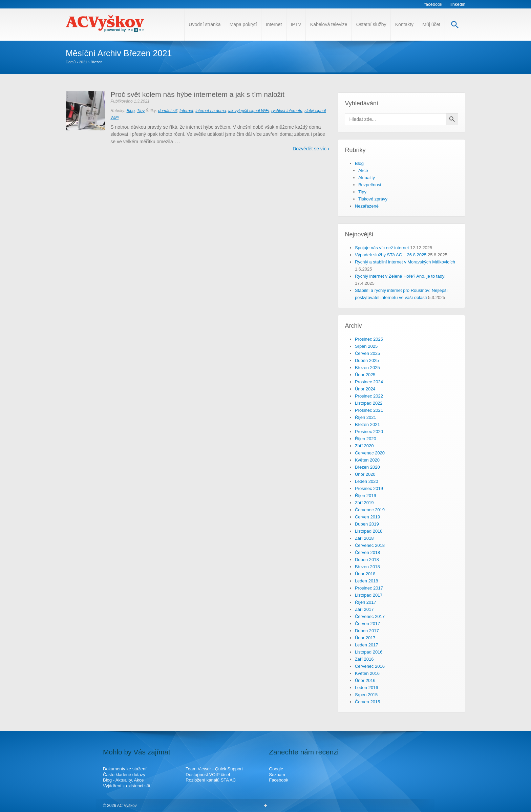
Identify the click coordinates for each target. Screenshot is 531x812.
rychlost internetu (287, 111)
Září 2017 (364, 609)
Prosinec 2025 (369, 339)
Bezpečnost (370, 185)
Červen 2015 (367, 702)
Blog (131, 111)
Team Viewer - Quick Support (214, 769)
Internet (274, 24)
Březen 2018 (367, 567)
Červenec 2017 (370, 616)
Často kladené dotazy (124, 775)
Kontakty (404, 24)
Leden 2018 (367, 581)
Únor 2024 (365, 389)
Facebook (279, 780)
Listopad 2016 (369, 652)
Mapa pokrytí (243, 24)
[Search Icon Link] (455, 25)
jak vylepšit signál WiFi (249, 111)
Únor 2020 (365, 474)
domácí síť (168, 111)
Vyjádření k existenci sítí (127, 786)
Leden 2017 (367, 645)
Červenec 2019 (370, 510)
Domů (71, 62)
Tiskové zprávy (373, 199)
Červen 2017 (367, 624)
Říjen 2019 (366, 496)
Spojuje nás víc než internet (382, 248)
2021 (83, 62)
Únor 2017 (365, 638)
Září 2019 (364, 503)
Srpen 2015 (366, 695)
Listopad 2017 (369, 595)
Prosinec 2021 (369, 410)
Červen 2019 (367, 517)
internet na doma (211, 111)
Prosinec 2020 (369, 432)
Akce (363, 170)
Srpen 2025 (366, 346)
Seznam (277, 775)
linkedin (458, 4)
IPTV (296, 24)
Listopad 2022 (369, 403)
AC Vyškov (126, 806)
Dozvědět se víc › (311, 149)
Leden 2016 (367, 688)
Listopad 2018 (369, 531)
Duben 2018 (367, 560)
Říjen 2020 (366, 439)
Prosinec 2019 (369, 488)
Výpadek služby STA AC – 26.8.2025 (391, 255)
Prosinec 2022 (369, 396)
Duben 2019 (367, 524)
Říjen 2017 (366, 602)
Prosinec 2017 (369, 588)
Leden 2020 (367, 481)
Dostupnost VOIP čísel (208, 775)
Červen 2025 (367, 353)
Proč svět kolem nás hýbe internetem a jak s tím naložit (197, 94)
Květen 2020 (367, 460)
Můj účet (431, 24)
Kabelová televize (329, 24)
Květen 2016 (367, 673)
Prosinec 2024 (369, 382)
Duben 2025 (367, 360)
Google (276, 769)
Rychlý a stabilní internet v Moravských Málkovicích (405, 262)
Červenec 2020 (370, 453)
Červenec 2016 (370, 666)
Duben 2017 (367, 631)
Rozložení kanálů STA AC (211, 780)
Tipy (141, 111)
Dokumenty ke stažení (125, 769)
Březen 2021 (367, 424)
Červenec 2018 (370, 545)
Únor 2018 (365, 574)
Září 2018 (364, 538)
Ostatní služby (371, 24)
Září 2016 (364, 659)
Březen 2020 (367, 467)
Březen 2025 (367, 368)
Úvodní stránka (205, 24)
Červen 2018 (367, 552)
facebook (433, 4)
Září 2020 (364, 446)
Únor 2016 (365, 680)
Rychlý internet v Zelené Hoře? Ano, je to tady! (400, 276)
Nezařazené (367, 206)
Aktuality (367, 178)
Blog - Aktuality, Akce (123, 780)
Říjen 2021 (366, 417)
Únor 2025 (365, 375)
